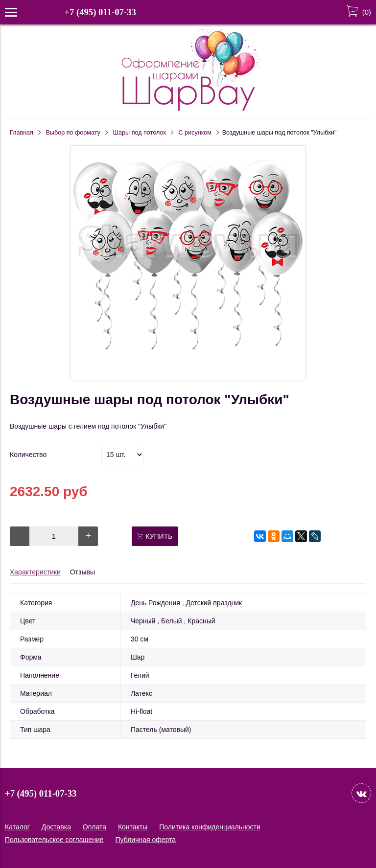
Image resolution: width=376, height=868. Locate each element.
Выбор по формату (73, 133)
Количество (28, 455)
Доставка (56, 827)
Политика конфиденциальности (210, 827)
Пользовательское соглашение (54, 840)
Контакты (133, 827)
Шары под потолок (140, 133)
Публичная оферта (146, 840)
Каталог (17, 827)
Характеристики (35, 572)
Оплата (94, 827)
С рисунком (195, 133)
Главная (22, 133)
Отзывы (82, 572)
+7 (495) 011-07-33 (100, 12)
